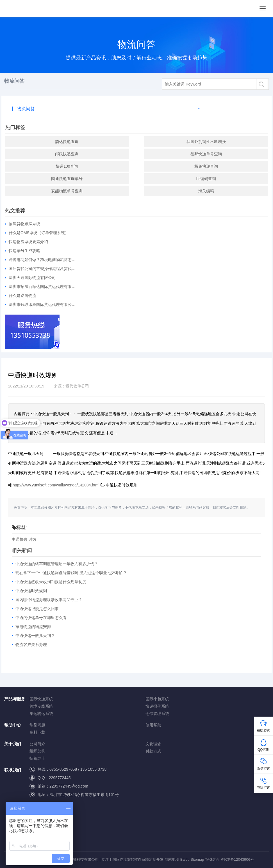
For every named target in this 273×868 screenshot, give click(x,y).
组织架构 (37, 751)
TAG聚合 (212, 859)
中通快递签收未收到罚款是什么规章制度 (51, 582)
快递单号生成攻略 (24, 251)
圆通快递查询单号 (67, 179)
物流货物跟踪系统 (24, 224)
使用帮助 (153, 725)
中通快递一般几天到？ (35, 636)
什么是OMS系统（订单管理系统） (39, 233)
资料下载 (37, 732)
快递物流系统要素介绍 (28, 242)
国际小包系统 (157, 699)
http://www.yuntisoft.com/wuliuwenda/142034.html (56, 485)
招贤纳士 (37, 758)
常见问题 (37, 725)
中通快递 (20, 539)
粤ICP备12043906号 (237, 859)
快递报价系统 (157, 706)
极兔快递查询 (206, 166)
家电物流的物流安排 (33, 627)
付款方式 (153, 751)
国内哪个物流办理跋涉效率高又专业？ (49, 600)
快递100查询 (67, 166)
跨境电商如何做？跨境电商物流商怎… (42, 260)
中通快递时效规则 (31, 591)
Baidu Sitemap (192, 859)
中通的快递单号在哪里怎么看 (41, 618)
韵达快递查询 (67, 142)
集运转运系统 (41, 714)
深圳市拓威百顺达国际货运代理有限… (42, 287)
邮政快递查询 (67, 154)
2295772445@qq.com (69, 786)
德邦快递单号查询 (206, 154)
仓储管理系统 (157, 714)
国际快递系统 (41, 699)
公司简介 (37, 744)
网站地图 (172, 859)
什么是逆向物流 (22, 296)
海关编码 (206, 191)
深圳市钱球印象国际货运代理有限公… (42, 304)
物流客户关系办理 (31, 645)
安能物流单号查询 (67, 191)
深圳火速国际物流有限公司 (32, 278)
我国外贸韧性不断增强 (206, 142)
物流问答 (26, 109)
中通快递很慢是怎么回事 (37, 609)
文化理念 (153, 744)
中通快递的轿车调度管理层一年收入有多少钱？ (57, 564)
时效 (33, 539)
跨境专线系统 (41, 706)
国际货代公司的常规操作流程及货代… (42, 269)
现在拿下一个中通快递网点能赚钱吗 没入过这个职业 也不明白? (71, 573)
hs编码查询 (206, 179)
